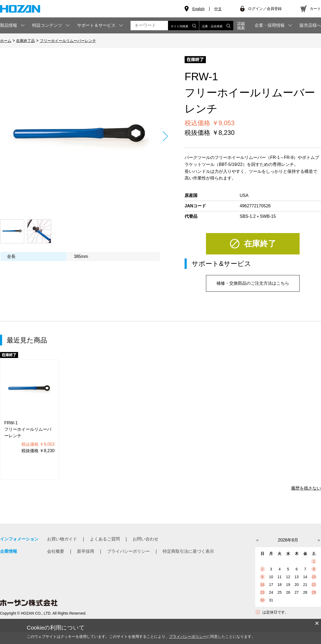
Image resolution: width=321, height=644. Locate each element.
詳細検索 (241, 25)
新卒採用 (86, 551)
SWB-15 (268, 216)
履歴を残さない (306, 488)
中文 (218, 9)
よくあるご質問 (105, 539)
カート (315, 9)
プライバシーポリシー (128, 551)
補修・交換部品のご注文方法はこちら (253, 283)
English (198, 9)
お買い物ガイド (62, 539)
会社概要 (56, 551)
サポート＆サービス (96, 25)
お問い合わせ (146, 539)
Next (165, 136)
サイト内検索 (184, 26)
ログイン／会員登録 (265, 9)
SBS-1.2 (248, 216)
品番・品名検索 (216, 26)
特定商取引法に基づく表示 (188, 551)
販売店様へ (310, 25)
